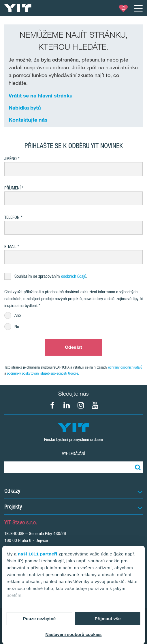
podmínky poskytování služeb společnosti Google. (43, 373)
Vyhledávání (73, 454)
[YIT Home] (18, 8)
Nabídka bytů (25, 108)
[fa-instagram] (81, 405)
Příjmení (12, 188)
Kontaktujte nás (28, 120)
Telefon (12, 217)
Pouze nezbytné (39, 619)
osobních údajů (74, 276)
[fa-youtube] (95, 405)
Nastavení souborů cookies (73, 634)
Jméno (11, 159)
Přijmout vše (108, 619)
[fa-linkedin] (67, 405)
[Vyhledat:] (137, 467)
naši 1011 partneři (38, 554)
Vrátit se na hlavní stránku (41, 95)
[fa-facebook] (52, 405)
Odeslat (73, 347)
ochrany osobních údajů (125, 367)
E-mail (10, 247)
